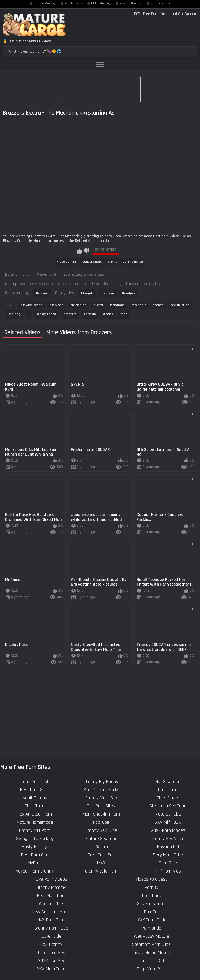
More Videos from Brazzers (79, 333)
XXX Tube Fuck (151, 920)
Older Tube (35, 806)
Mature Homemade (35, 822)
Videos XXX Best (151, 879)
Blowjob (87, 293)
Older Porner (168, 790)
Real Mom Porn (51, 895)
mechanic (139, 305)
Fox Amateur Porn (35, 814)
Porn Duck (151, 895)
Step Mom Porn (151, 969)
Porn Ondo (151, 928)
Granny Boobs (160, 4)
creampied (79, 305)
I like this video (79, 251)
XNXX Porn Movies (168, 830)
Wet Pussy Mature (151, 936)
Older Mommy (101, 4)
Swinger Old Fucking (35, 838)
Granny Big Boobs (101, 781)
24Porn (101, 847)
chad (124, 314)
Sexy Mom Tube (168, 855)
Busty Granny (35, 847)
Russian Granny (130, 4)
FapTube (101, 822)
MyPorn (35, 863)
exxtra (98, 305)
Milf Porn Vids (168, 871)
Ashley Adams (46, 314)
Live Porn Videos (51, 879)
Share (112, 262)
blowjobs (56, 305)
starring (14, 314)
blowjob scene (32, 305)
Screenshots (92, 262)
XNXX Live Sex (51, 961)
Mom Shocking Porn (101, 814)
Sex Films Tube (151, 904)
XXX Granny (51, 944)
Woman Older (51, 904)
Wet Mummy (73, 4)
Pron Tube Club (151, 961)
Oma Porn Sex (51, 952)
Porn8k (151, 887)
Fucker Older (51, 936)
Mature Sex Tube (101, 838)
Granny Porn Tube (51, 928)
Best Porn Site (35, 855)
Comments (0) (133, 262)
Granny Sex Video (168, 838)
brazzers (70, 314)
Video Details (67, 262)
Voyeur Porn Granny (35, 871)
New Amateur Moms (51, 912)
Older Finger (168, 798)
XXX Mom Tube (51, 969)
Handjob (128, 293)
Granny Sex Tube (101, 830)
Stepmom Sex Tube (168, 806)
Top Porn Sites (101, 806)
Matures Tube (168, 814)
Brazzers (42, 293)
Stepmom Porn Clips (151, 944)
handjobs (117, 305)
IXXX (101, 863)
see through (180, 305)
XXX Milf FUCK (168, 822)
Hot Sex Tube (168, 781)
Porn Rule (168, 863)
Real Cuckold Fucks (101, 790)
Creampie (108, 293)
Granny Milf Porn (35, 830)
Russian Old (168, 847)
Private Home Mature (151, 952)
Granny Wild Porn (101, 871)
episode (90, 314)
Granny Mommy (45, 4)
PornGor (151, 912)
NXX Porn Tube (51, 920)
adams (108, 314)
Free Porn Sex (101, 855)
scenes (158, 305)
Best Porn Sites (35, 790)
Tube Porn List (35, 781)
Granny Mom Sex (101, 798)
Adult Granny (35, 798)
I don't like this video (86, 251)
